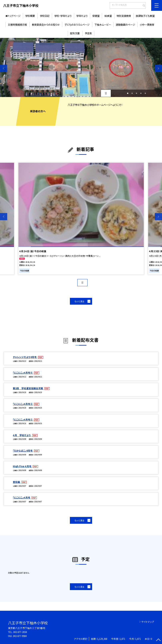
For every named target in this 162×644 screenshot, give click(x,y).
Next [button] (158, 68)
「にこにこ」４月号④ (23, 373)
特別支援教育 (124, 16)
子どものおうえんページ (77, 25)
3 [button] (136, 93)
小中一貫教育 (147, 25)
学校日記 (45, 16)
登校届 (17, 482)
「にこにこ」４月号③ (23, 404)
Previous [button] (4, 68)
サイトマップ (148, 622)
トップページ (14, 16)
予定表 (88, 33)
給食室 (108, 16)
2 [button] (132, 93)
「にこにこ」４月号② (23, 419)
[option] (81, 67)
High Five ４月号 (22, 466)
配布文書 (75, 33)
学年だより (82, 16)
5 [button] (145, 93)
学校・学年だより (63, 16)
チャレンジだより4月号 (25, 357)
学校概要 (30, 16)
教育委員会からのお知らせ (46, 25)
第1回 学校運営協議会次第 (28, 388)
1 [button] (128, 93)
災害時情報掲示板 (17, 25)
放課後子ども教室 (145, 16)
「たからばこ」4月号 (23, 450)
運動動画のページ (125, 25)
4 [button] (141, 93)
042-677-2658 (20, 632)
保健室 (96, 16)
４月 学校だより (22, 435)
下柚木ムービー (103, 25)
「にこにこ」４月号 (22, 497)
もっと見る (79, 301)
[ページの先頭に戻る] (158, 640)
